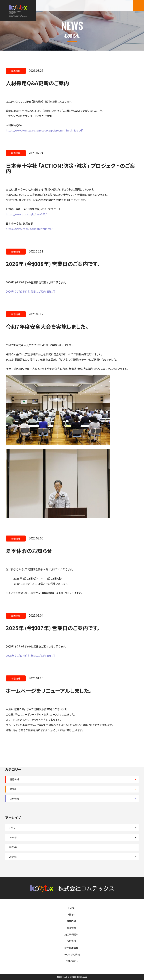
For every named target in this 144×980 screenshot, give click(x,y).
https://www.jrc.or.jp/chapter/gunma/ (29, 229)
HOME (71, 908)
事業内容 (71, 921)
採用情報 (14, 799)
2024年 (13, 857)
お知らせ (71, 914)
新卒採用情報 (71, 948)
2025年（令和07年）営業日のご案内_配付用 (30, 656)
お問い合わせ (72, 961)
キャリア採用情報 (71, 955)
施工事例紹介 (71, 934)
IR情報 (13, 789)
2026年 (13, 837)
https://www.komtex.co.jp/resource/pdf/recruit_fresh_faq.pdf (44, 130)
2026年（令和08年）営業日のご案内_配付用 (30, 291)
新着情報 (14, 779)
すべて (12, 828)
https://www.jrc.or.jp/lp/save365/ (26, 214)
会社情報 (71, 928)
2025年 (13, 847)
